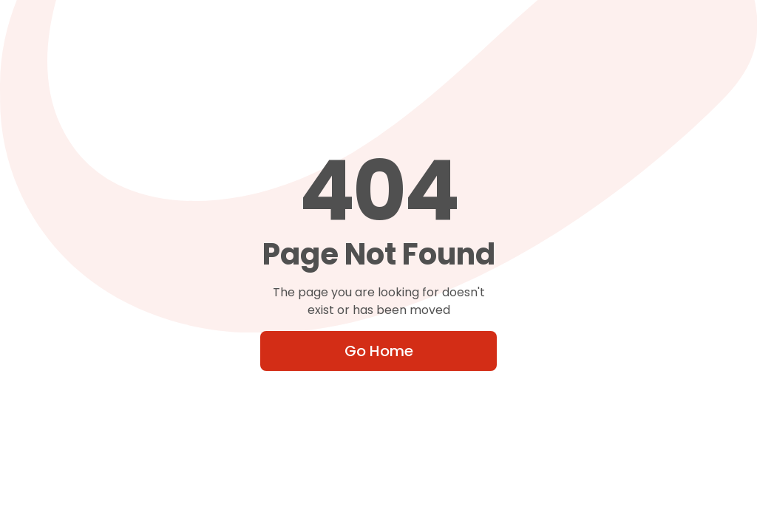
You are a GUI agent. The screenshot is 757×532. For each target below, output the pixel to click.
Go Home (379, 351)
